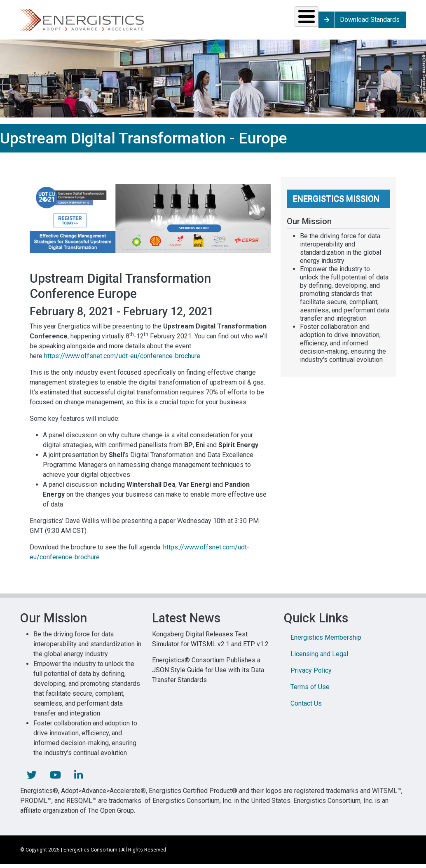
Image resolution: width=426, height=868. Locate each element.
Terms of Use (310, 693)
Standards (110, 22)
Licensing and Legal (319, 660)
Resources (174, 22)
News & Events (234, 22)
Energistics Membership (326, 643)
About (338, 22)
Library (286, 22)
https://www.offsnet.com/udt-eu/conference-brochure (122, 362)
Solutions (49, 22)
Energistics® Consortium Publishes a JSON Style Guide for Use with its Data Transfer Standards (208, 676)
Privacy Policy (311, 676)
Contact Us (306, 709)
